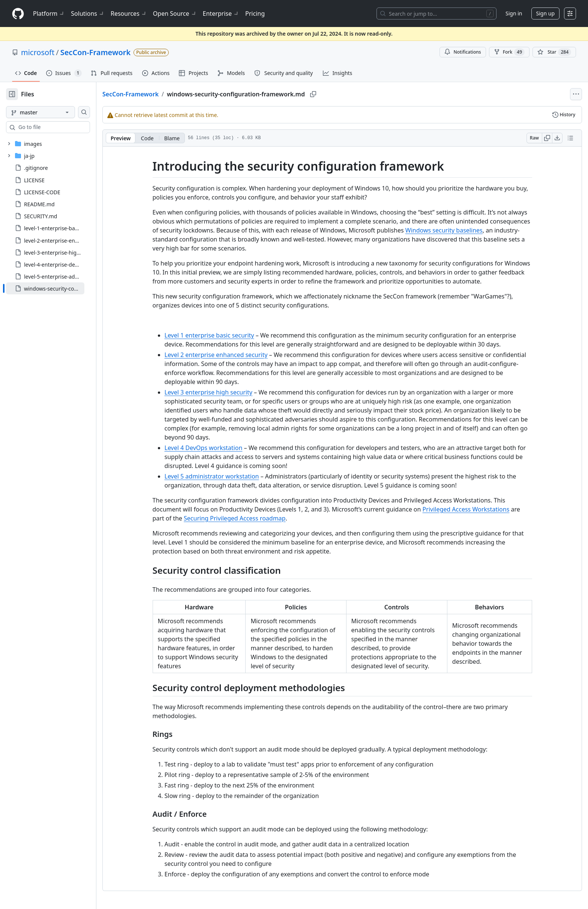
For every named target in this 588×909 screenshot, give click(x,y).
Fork (509, 52)
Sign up (545, 13)
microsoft (38, 52)
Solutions (88, 13)
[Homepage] (18, 14)
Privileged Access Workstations (478, 509)
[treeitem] (57, 288)
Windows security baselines (456, 230)
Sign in (514, 13)
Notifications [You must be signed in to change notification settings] (463, 52)
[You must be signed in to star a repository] (554, 52)
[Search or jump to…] (436, 13)
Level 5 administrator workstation (224, 476)
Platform (49, 13)
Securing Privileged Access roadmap (247, 518)
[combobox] (63, 127)
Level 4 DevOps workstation (216, 448)
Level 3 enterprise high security (220, 392)
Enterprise (221, 13)
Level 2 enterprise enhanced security (228, 355)
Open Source (175, 13)
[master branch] (52, 112)
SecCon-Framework (96, 52)
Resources (129, 13)
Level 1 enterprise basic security (221, 335)
